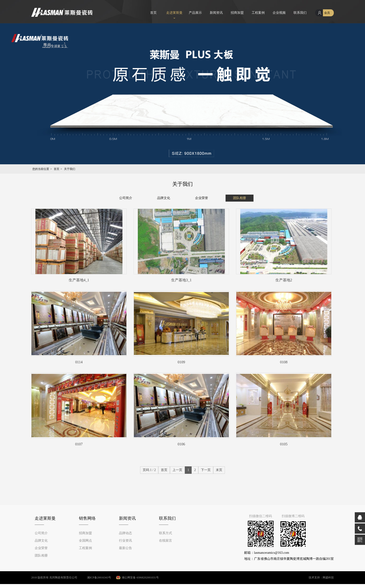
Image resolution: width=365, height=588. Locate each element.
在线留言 (166, 541)
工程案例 (258, 13)
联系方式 (166, 533)
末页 (219, 470)
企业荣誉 (202, 198)
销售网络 (87, 518)
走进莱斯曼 (174, 13)
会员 (327, 13)
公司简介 (126, 198)
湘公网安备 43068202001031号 (140, 578)
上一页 (177, 470)
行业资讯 (125, 541)
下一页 (206, 470)
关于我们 (70, 169)
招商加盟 (237, 13)
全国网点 (85, 541)
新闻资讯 (216, 13)
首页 (153, 13)
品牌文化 (164, 198)
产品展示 (195, 13)
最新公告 (125, 548)
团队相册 (240, 198)
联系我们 (300, 13)
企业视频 (279, 13)
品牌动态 (125, 533)
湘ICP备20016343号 (95, 578)
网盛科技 (328, 578)
